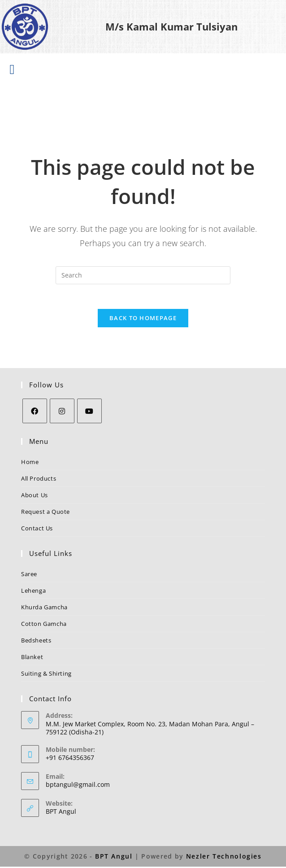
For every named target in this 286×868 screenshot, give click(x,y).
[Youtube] (89, 413)
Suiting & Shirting (46, 676)
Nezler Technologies (223, 858)
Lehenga (33, 593)
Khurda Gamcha (44, 609)
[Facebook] (35, 413)
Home (30, 464)
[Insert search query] (143, 275)
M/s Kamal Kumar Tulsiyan (171, 26)
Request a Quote (45, 514)
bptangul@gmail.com (78, 787)
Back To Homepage (143, 320)
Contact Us (37, 530)
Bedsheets (36, 642)
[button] (12, 69)
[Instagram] (62, 413)
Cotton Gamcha (44, 626)
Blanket (32, 659)
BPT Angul (61, 814)
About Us (35, 497)
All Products (39, 481)
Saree (29, 576)
